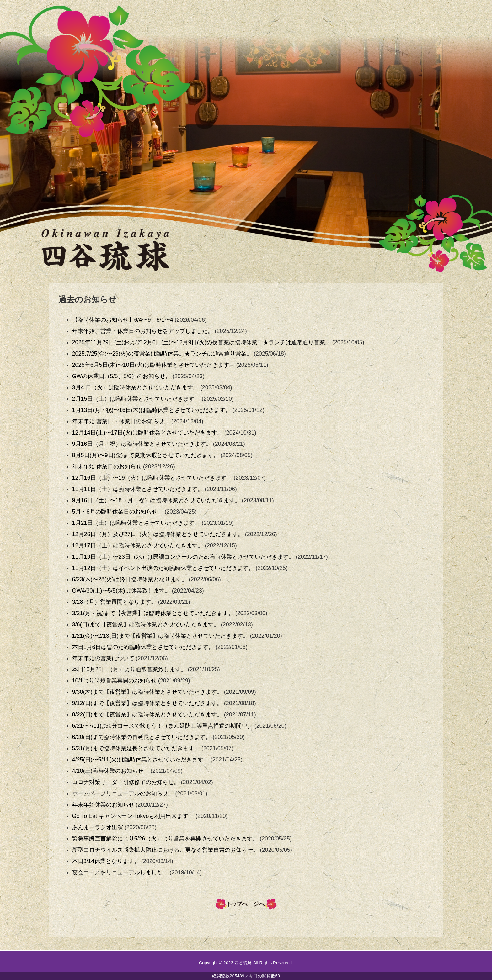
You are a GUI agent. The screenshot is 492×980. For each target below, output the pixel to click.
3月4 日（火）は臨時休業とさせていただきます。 (135, 387)
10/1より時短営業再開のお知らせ (114, 681)
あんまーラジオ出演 (98, 827)
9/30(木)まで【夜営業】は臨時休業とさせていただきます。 (147, 692)
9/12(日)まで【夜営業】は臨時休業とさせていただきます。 (147, 703)
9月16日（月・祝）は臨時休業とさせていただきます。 (142, 444)
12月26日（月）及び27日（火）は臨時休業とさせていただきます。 (158, 534)
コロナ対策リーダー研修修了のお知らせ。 (126, 782)
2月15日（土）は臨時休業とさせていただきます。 (136, 399)
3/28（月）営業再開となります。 (114, 602)
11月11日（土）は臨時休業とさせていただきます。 (138, 489)
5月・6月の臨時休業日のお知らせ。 (118, 512)
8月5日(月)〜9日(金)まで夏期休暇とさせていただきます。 (146, 455)
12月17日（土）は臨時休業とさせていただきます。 (138, 545)
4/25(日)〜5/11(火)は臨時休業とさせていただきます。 (141, 760)
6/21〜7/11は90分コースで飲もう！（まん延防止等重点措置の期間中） (163, 726)
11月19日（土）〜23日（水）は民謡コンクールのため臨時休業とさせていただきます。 (183, 557)
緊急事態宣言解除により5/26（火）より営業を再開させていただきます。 (165, 839)
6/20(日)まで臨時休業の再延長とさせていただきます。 (142, 737)
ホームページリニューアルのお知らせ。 (123, 793)
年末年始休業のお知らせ (103, 805)
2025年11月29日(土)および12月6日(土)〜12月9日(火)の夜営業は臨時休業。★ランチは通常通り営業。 (201, 342)
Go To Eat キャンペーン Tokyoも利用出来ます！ (133, 816)
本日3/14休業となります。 (106, 861)
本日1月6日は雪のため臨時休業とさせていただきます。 (143, 647)
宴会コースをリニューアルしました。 (120, 872)
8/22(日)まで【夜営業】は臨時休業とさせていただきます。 (147, 714)
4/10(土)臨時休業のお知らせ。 (111, 771)
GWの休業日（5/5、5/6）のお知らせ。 (122, 376)
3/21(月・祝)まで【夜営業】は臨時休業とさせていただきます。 (153, 613)
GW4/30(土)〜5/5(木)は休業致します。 (121, 591)
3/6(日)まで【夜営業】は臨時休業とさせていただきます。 (146, 624)
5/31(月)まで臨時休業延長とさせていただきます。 (136, 748)
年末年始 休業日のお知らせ (107, 466)
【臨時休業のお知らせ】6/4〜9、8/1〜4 (123, 320)
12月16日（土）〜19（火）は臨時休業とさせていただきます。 (152, 478)
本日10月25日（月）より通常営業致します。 (129, 669)
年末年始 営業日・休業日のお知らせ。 (121, 421)
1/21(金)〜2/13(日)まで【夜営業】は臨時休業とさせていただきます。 (160, 636)
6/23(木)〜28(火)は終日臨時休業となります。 (130, 579)
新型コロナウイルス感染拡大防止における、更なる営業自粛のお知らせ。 (165, 850)
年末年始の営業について (103, 658)
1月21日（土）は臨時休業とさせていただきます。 (136, 523)
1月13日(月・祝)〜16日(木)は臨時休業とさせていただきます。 (152, 410)
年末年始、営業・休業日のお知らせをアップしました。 (143, 331)
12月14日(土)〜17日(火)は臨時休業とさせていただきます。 (147, 433)
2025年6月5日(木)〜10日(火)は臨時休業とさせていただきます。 (153, 365)
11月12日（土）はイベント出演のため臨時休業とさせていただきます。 (163, 568)
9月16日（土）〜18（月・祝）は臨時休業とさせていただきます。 (156, 500)
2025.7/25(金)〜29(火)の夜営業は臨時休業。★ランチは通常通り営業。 (162, 354)
